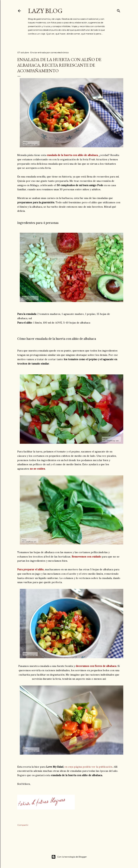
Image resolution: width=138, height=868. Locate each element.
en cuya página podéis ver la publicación (88, 767)
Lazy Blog (45, 11)
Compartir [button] (23, 825)
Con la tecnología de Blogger (69, 857)
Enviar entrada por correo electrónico (50, 52)
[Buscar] (119, 10)
